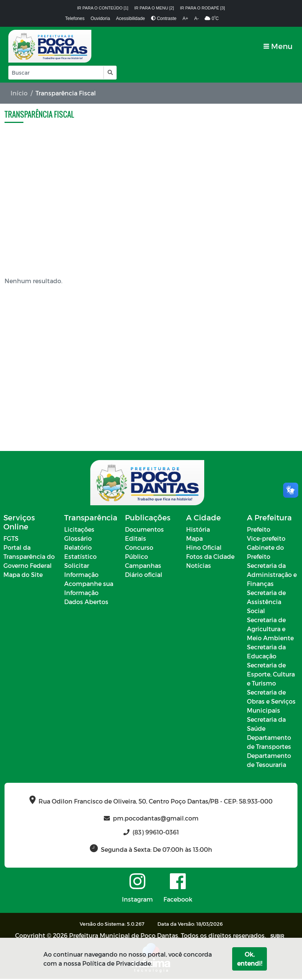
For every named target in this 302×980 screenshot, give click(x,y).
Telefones (75, 18)
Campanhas (143, 567)
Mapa (194, 539)
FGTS (11, 539)
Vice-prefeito (266, 539)
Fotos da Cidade (210, 557)
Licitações (79, 530)
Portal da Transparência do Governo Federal (29, 557)
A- (196, 18)
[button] (110, 73)
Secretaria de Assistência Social (266, 603)
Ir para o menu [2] (154, 8)
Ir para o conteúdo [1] (103, 8)
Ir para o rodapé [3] (203, 8)
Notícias (199, 567)
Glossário (78, 539)
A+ (185, 18)
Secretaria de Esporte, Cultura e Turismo (271, 675)
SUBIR (277, 937)
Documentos (144, 530)
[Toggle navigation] (278, 46)
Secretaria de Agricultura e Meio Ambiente (270, 630)
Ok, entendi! (250, 959)
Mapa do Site (23, 576)
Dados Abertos (86, 603)
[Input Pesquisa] (56, 73)
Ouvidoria (100, 18)
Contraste (164, 18)
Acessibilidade (130, 18)
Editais (136, 539)
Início (19, 93)
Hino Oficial (204, 548)
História (198, 530)
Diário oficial (144, 576)
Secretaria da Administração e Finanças (272, 576)
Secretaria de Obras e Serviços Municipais (271, 702)
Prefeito (259, 530)
